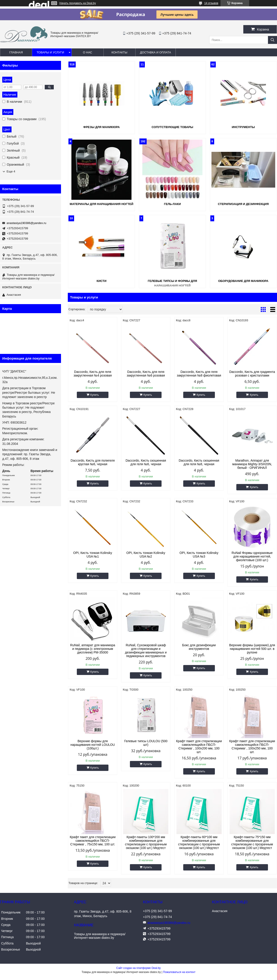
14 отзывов (211, 3)
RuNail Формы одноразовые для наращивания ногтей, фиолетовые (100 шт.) (252, 556)
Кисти (101, 281)
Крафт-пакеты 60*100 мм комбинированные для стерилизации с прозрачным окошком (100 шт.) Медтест (199, 842)
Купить (95, 395)
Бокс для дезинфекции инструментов (199, 647)
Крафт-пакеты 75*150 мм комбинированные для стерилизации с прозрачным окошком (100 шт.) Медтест (252, 842)
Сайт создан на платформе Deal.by (139, 968)
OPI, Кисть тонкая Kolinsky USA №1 (93, 555)
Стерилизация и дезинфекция (243, 204)
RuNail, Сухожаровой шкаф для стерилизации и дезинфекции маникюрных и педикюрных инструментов (146, 651)
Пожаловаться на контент (179, 972)
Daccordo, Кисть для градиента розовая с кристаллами (252, 374)
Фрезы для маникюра (102, 127)
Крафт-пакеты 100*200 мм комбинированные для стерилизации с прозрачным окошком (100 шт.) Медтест (146, 842)
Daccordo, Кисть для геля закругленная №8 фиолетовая (199, 374)
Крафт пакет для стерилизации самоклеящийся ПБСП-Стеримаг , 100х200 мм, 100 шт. (199, 746)
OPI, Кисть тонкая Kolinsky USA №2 (146, 555)
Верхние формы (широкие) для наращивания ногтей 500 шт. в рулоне (252, 649)
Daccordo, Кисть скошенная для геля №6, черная (146, 462)
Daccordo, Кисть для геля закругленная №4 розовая (93, 374)
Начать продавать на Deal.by (78, 3)
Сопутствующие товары (172, 127)
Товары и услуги (50, 52)
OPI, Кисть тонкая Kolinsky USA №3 (199, 555)
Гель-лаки (173, 204)
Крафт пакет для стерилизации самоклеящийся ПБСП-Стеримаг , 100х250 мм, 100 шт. (252, 746)
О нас (88, 52)
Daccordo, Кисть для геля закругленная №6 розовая (146, 374)
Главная (16, 52)
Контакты (119, 52)
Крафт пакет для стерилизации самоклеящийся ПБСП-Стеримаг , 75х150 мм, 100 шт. (93, 841)
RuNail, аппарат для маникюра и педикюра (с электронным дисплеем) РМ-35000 (93, 649)
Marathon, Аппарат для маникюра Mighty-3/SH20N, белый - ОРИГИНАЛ (252, 464)
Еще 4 (11, 171)
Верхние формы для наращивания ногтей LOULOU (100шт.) (93, 745)
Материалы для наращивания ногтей (102, 204)
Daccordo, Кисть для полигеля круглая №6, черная (93, 462)
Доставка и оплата (156, 52)
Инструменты (243, 127)
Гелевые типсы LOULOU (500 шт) (146, 743)
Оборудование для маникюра (243, 281)
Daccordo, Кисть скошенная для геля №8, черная (199, 462)
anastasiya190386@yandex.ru (26, 223)
